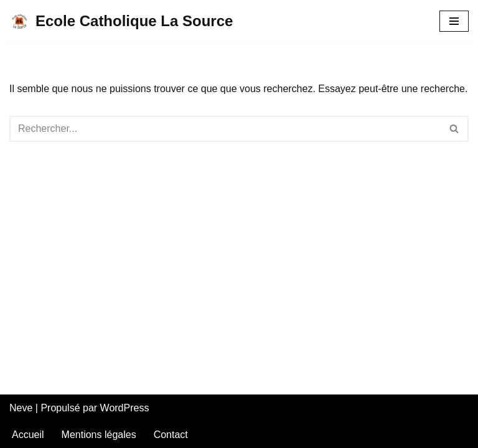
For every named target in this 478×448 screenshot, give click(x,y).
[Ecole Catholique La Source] (121, 21)
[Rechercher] (225, 129)
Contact (171, 435)
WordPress (125, 408)
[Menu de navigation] (454, 21)
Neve (21, 408)
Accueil (28, 435)
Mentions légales (99, 435)
